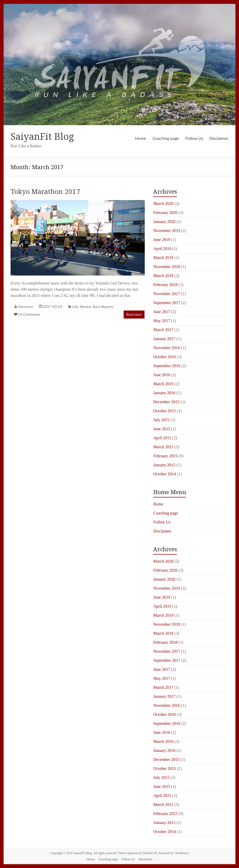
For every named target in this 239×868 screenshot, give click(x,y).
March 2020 (163, 204)
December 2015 (166, 402)
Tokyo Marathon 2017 (45, 191)
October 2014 (165, 474)
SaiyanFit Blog (42, 136)
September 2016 (167, 366)
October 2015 (165, 411)
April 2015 (162, 438)
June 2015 (162, 429)
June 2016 (162, 375)
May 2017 (162, 321)
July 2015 (161, 420)
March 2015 (163, 447)
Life (75, 307)
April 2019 (162, 249)
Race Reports (103, 307)
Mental (85, 307)
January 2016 (164, 393)
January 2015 (164, 465)
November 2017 (167, 294)
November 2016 (167, 348)
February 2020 (165, 213)
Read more (134, 315)
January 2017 (164, 339)
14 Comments (29, 314)
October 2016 (165, 357)
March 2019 (163, 258)
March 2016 (163, 384)
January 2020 (164, 222)
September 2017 (167, 303)
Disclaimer (219, 138)
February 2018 (165, 285)
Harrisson (26, 307)
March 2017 (163, 330)
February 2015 (165, 456)
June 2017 (162, 312)
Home (141, 138)
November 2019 (167, 231)
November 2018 (167, 267)
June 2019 (162, 240)
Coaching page (166, 138)
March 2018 (163, 276)
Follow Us (194, 138)
